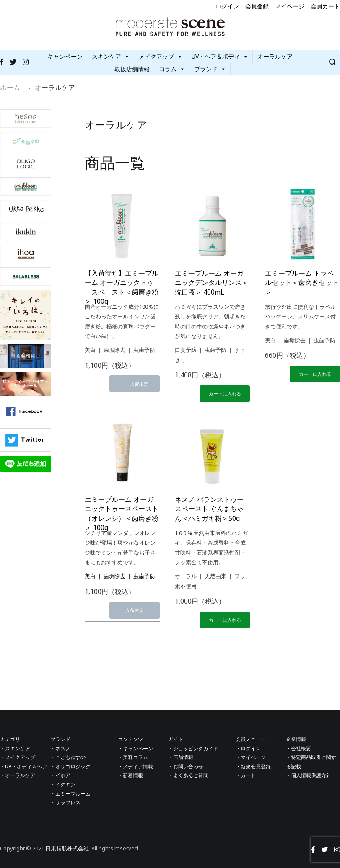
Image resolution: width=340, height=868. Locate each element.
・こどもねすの (68, 757)
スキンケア (111, 56)
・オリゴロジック (70, 767)
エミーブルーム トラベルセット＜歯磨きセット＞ (302, 283)
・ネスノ (60, 749)
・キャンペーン (135, 749)
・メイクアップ (18, 757)
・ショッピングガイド (193, 749)
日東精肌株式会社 (67, 848)
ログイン (227, 6)
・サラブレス (65, 803)
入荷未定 (139, 384)
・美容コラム (133, 757)
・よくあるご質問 (188, 775)
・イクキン (63, 785)
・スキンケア (15, 749)
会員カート (325, 6)
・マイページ (251, 757)
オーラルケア (275, 56)
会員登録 (257, 6)
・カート (246, 775)
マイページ (290, 6)
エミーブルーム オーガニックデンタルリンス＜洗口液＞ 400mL (212, 283)
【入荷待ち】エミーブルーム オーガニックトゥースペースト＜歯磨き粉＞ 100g (122, 287)
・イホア (60, 775)
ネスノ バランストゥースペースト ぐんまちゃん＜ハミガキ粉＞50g (209, 509)
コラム (172, 69)
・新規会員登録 (253, 767)
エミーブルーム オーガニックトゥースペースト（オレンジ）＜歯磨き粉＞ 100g (122, 513)
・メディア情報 (135, 767)
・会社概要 (298, 749)
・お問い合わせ (186, 767)
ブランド (210, 69)
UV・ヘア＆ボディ (220, 56)
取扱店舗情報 (132, 69)
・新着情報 (130, 775)
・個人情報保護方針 (309, 775)
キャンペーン (65, 56)
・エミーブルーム (70, 794)
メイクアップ (161, 56)
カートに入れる (225, 394)
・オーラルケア (18, 775)
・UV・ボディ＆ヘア (23, 767)
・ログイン (248, 749)
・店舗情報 (181, 757)
